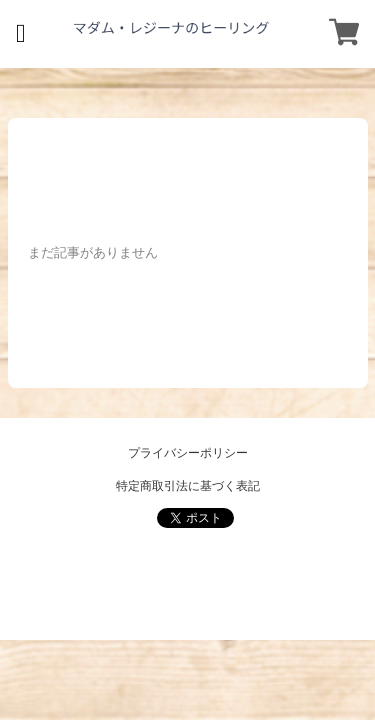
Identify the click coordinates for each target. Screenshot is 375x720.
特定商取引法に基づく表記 (188, 485)
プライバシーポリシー (188, 452)
